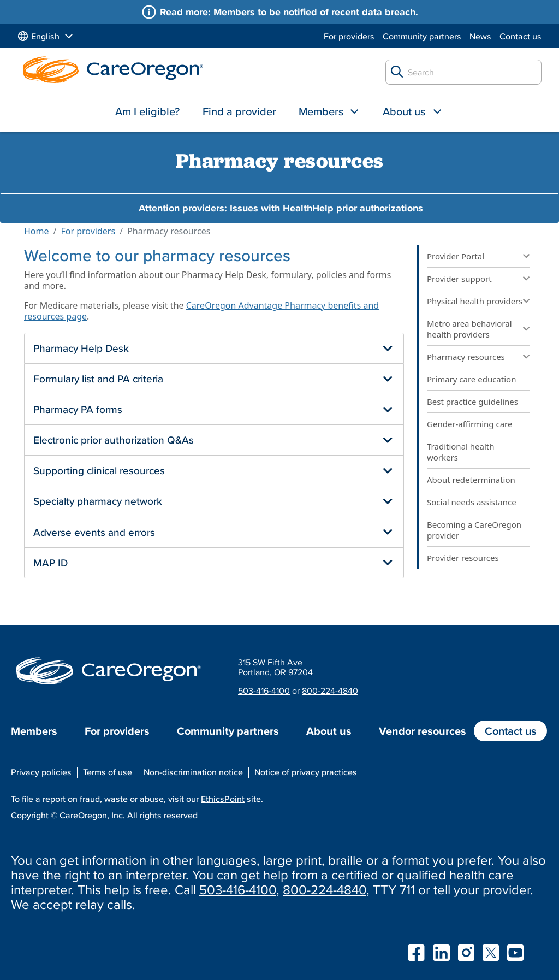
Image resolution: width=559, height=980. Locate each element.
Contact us (521, 36)
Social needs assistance (472, 502)
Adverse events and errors (94, 532)
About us (404, 111)
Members (321, 111)
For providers (349, 36)
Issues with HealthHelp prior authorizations (326, 208)
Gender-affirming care (469, 424)
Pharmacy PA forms (78, 409)
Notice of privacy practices (306, 772)
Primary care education (471, 379)
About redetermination (471, 480)
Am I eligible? (147, 111)
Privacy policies (41, 772)
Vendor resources (423, 731)
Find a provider (239, 111)
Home (37, 231)
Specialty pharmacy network (98, 501)
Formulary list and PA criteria (98, 379)
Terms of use (108, 772)
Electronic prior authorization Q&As (114, 440)
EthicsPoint (223, 799)
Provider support (459, 279)
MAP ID (50, 563)
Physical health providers (475, 301)
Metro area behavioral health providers (469, 329)
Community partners (422, 36)
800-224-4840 (330, 690)
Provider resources (463, 558)
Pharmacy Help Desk (81, 348)
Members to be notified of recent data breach (314, 12)
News (480, 36)
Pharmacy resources (466, 357)
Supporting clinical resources (99, 470)
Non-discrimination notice (193, 772)
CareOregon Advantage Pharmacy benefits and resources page (201, 311)
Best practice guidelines (472, 402)
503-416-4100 (264, 690)
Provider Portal (456, 256)
